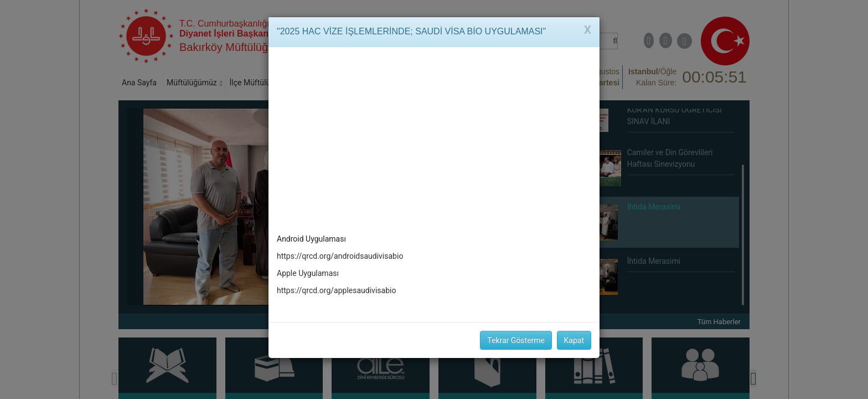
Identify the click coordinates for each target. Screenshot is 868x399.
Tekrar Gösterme (516, 340)
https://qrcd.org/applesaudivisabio (336, 290)
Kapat (574, 340)
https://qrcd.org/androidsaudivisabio (340, 256)
